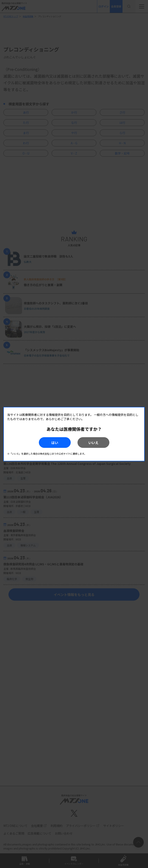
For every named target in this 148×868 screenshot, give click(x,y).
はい (55, 443)
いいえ (93, 443)
